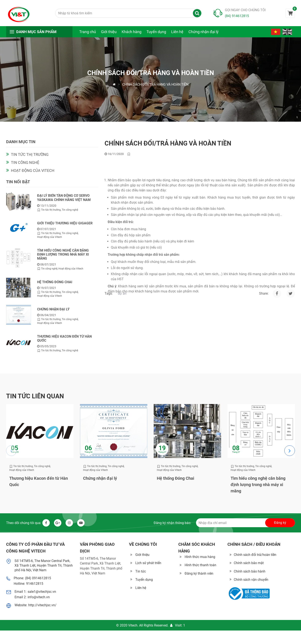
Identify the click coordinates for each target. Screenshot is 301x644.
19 (162, 448)
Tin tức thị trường (30, 157)
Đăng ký (280, 523)
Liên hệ (177, 32)
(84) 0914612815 (38, 578)
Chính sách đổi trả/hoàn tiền (255, 555)
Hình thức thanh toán (200, 565)
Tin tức (141, 571)
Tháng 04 (88, 452)
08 (236, 448)
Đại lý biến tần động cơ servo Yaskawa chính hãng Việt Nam (64, 200)
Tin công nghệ (25, 165)
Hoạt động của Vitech (33, 173)
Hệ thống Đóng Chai (55, 284)
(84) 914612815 (237, 16)
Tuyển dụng (156, 32)
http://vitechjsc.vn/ (42, 605)
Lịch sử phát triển (148, 563)
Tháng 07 (162, 452)
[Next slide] (290, 451)
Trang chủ (88, 32)
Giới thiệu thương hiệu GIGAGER (65, 226)
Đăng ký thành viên (199, 573)
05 (15, 448)
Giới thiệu (109, 32)
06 (88, 448)
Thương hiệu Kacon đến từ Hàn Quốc (64, 341)
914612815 (35, 584)
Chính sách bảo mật (249, 563)
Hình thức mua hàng (200, 557)
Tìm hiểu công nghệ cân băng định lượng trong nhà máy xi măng (63, 257)
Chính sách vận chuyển (251, 580)
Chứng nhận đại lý (204, 32)
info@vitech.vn (39, 597)
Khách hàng (132, 32)
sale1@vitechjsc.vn (42, 592)
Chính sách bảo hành (250, 571)
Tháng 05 (15, 452)
